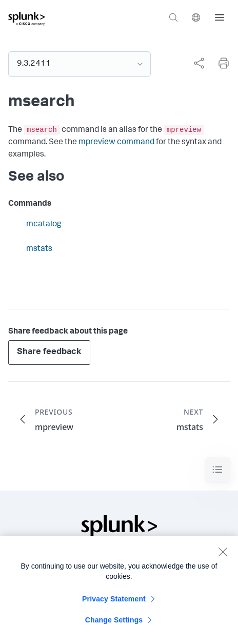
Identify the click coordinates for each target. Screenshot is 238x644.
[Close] (223, 558)
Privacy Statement (114, 605)
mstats (39, 249)
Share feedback (49, 352)
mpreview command (116, 143)
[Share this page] (199, 63)
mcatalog (44, 225)
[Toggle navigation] (217, 470)
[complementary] (195, 63)
